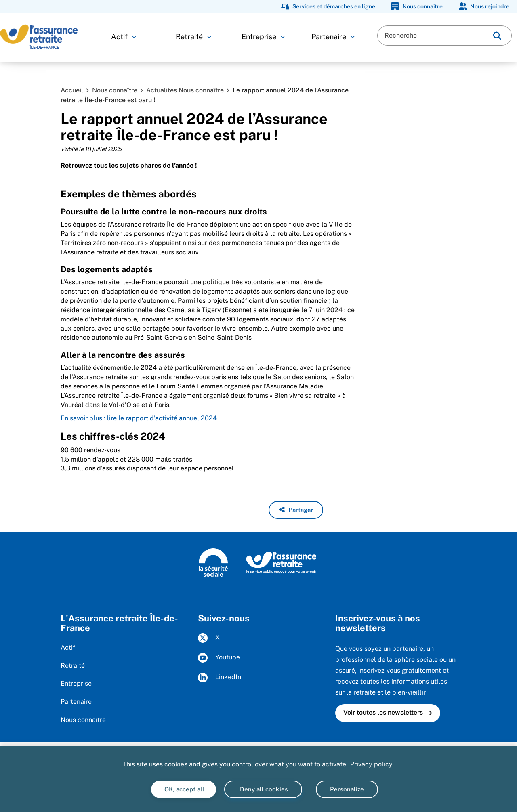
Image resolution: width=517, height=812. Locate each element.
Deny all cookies (263, 789)
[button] (296, 510)
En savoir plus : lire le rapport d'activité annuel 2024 (139, 418)
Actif (124, 37)
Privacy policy (371, 764)
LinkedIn (220, 678)
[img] (497, 36)
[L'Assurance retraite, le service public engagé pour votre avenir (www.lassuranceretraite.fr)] (281, 562)
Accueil (72, 90)
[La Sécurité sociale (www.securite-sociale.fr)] (213, 562)
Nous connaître (115, 90)
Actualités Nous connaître (185, 90)
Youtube (219, 658)
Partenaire (333, 37)
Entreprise (263, 37)
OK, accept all (184, 789)
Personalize (347, 789)
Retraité (194, 37)
